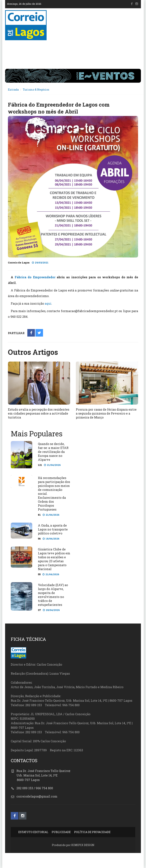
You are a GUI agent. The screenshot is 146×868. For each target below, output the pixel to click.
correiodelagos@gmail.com (37, 796)
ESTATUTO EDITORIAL (33, 832)
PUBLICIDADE (61, 832)
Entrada (13, 90)
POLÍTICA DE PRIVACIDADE (92, 832)
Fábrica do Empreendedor (35, 277)
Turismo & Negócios (36, 90)
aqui (48, 303)
